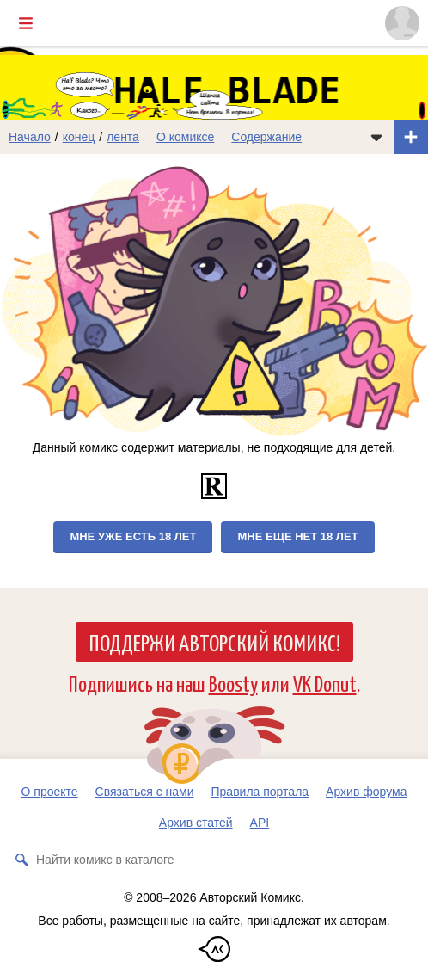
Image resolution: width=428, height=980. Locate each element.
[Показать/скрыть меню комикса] (376, 137)
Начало (30, 137)
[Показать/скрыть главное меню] (26, 23)
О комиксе (185, 137)
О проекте (50, 792)
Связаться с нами (145, 792)
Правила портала (260, 792)
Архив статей (196, 823)
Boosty (233, 683)
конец (79, 137)
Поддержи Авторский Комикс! (214, 642)
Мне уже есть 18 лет (133, 536)
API (260, 823)
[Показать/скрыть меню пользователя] (402, 23)
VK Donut (325, 683)
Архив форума (366, 792)
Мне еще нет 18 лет (297, 536)
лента (123, 137)
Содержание (266, 137)
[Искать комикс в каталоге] (21, 860)
